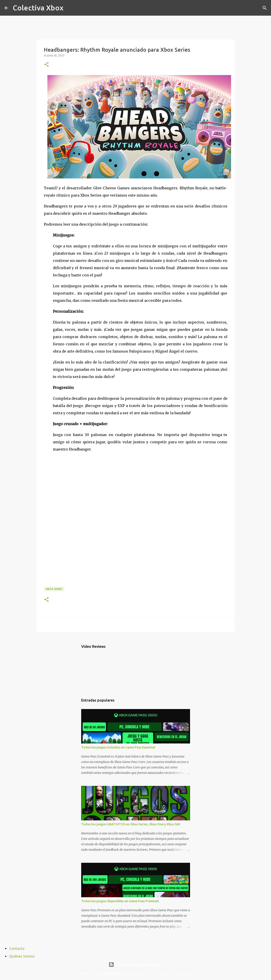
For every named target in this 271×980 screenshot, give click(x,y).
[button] (46, 65)
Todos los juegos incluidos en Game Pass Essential (118, 747)
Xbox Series (54, 589)
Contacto (17, 948)
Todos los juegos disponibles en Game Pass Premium (120, 901)
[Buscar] (70, 8)
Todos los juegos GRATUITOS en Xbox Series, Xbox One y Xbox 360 (131, 824)
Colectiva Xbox (38, 8)
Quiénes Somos (22, 956)
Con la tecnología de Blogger (135, 965)
